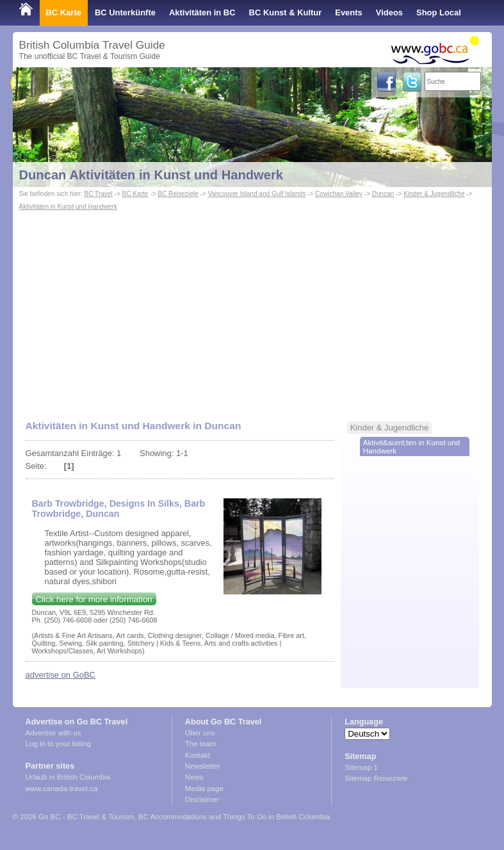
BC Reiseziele (178, 194)
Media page (204, 789)
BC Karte (64, 12)
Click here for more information (94, 599)
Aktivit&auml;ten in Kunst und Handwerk (412, 446)
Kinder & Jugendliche (434, 194)
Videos (389, 12)
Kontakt (198, 755)
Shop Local (439, 12)
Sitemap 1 (361, 767)
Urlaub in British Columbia (68, 777)
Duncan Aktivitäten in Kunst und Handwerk (151, 175)
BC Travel (98, 194)
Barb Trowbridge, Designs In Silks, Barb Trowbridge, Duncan (119, 509)
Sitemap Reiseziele (376, 778)
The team (201, 744)
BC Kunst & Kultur (286, 12)
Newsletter (202, 766)
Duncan (383, 194)
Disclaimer (202, 799)
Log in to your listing (58, 744)
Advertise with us (53, 733)
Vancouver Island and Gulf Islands (256, 194)
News (194, 777)
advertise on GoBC (61, 675)
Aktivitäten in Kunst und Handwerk (69, 207)
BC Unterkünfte (125, 12)
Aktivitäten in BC (202, 12)
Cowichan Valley (339, 194)
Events (348, 12)
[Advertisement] (252, 309)
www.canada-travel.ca (62, 789)
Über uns (200, 733)
